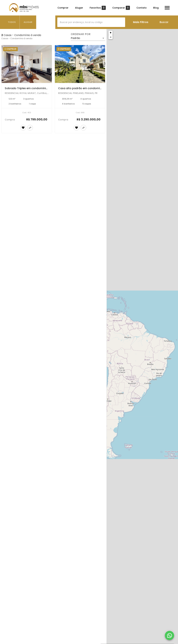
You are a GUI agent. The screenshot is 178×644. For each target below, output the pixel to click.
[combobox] (91, 22)
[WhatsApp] (169, 635)
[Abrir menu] (167, 8)
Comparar (121, 8)
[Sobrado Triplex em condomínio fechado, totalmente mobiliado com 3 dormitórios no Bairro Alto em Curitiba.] (27, 64)
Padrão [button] (75, 38)
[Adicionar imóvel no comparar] (30, 128)
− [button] (111, 37)
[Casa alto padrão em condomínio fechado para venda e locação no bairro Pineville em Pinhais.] (80, 64)
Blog (156, 8)
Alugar (79, 8)
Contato (142, 8)
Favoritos (98, 8)
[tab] (12, 22)
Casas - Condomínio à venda (17, 38)
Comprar (63, 8)
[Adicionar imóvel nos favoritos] (23, 128)
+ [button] (111, 33)
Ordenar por (81, 34)
